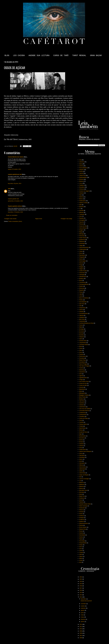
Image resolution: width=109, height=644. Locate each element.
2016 (81, 590)
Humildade (82, 457)
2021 (81, 579)
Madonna (82, 483)
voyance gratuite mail (13, 199)
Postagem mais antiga (66, 219)
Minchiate (82, 492)
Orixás (81, 348)
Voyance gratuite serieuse (15, 206)
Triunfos (81, 368)
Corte (81, 420)
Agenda (81, 376)
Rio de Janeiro (83, 527)
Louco (81, 296)
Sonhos (81, 537)
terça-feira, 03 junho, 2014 (15, 183)
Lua (80, 481)
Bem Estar (82, 319)
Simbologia (82, 243)
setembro (84, 608)
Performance (82, 356)
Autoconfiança (83, 228)
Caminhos (82, 403)
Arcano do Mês (83, 385)
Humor (81, 459)
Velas (81, 554)
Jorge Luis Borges (84, 475)
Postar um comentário (12, 215)
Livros (81, 183)
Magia (81, 232)
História (81, 197)
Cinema (81, 166)
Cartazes (81, 405)
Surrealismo (82, 362)
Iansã (81, 461)
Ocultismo (82, 498)
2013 (80, 374)
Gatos (81, 339)
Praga (81, 265)
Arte (80, 160)
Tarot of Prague (83, 364)
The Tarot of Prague (84, 366)
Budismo (81, 399)
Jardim (81, 471)
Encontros (82, 438)
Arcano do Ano (83, 383)
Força (81, 448)
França (81, 292)
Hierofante (82, 455)
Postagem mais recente (10, 219)
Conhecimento (83, 415)
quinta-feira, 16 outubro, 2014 (15, 201)
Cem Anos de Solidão (85, 409)
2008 (81, 633)
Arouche (81, 387)
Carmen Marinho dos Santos (16, 157)
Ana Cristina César (84, 381)
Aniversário (82, 273)
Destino (81, 286)
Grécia (81, 453)
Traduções (82, 214)
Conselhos (82, 416)
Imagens (81, 230)
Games (81, 259)
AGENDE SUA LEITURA (39, 56)
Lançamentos (83, 343)
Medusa (81, 488)
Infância (81, 465)
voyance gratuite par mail (15, 174)
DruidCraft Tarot (83, 432)
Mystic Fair (82, 496)
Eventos (81, 179)
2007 (81, 636)
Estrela (81, 440)
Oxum (81, 500)
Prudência (82, 519)
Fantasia (81, 444)
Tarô (80, 306)
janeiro (83, 622)
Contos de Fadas (84, 418)
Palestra (81, 502)
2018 (81, 586)
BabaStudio (82, 389)
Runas (81, 531)
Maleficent (82, 484)
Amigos (81, 380)
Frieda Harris (82, 449)
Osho (81, 350)
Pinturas (81, 224)
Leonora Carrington (84, 479)
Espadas (81, 218)
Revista (81, 525)
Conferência (82, 413)
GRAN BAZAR (96, 56)
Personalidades (83, 168)
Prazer (81, 514)
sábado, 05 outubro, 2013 (14, 169)
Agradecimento (83, 378)
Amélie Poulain (83, 271)
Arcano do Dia (83, 226)
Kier (80, 477)
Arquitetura (82, 317)
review (81, 560)
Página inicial (39, 219)
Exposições (82, 255)
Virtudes (81, 312)
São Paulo (82, 304)
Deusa (81, 253)
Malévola (81, 486)
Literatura (82, 162)
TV (80, 209)
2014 (81, 595)
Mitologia (81, 234)
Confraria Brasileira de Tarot (86, 323)
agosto (83, 610)
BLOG (7, 56)
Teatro (81, 539)
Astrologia (82, 275)
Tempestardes (83, 543)
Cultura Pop (82, 175)
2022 (81, 577)
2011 (81, 627)
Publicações (82, 201)
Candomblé (82, 321)
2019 (81, 584)
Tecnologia (82, 541)
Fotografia (82, 257)
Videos (81, 556)
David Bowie (82, 428)
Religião (81, 267)
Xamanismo (82, 372)
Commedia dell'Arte (84, 411)
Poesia (81, 172)
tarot (80, 562)
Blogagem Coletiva (84, 395)
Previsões (82, 358)
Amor (81, 216)
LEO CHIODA (19, 56)
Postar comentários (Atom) (15, 221)
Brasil (81, 280)
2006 (81, 638)
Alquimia (81, 315)
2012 (81, 624)
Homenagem (82, 261)
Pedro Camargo (83, 506)
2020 (81, 581)
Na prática (82, 187)
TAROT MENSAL (79, 56)
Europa (81, 442)
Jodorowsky (82, 473)
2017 (81, 588)
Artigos (81, 245)
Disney (81, 430)
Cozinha (81, 422)
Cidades (81, 193)
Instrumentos (82, 467)
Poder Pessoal (83, 238)
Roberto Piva (82, 529)
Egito (81, 434)
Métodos (81, 212)
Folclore (81, 446)
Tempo (81, 545)
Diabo (81, 327)
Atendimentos (83, 277)
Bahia (81, 391)
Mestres (81, 181)
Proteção (81, 518)
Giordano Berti (83, 341)
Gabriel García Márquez (85, 451)
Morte (81, 346)
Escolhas (82, 335)
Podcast (81, 512)
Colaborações (83, 249)
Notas (81, 164)
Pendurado (82, 508)
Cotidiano (82, 185)
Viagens (81, 269)
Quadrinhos (82, 240)
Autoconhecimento (84, 247)
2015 (81, 592)
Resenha (81, 207)
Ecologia (81, 329)
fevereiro (83, 619)
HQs (80, 195)
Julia (9, 189)
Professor (82, 516)
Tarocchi (81, 222)
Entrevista (82, 288)
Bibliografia (82, 393)
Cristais (81, 426)
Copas (81, 251)
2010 (81, 629)
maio (82, 615)
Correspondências (84, 284)
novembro (84, 604)
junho (82, 613)
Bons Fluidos (82, 397)
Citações (81, 170)
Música (81, 199)
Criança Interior (83, 424)
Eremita (81, 333)
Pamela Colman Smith (85, 504)
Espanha (81, 290)
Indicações (82, 463)
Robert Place (82, 360)
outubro (83, 606)
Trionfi (81, 551)
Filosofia (81, 210)
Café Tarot (82, 401)
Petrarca (81, 510)
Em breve (82, 331)
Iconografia (82, 220)
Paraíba (81, 354)
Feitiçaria (82, 337)
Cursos (81, 325)
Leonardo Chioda (84, 345)
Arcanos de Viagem (84, 191)
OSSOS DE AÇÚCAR (86, 601)
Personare (82, 236)
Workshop (82, 370)
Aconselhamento (83, 313)
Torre (81, 549)
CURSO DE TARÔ (61, 56)
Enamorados (82, 436)
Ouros (81, 352)
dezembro (84, 599)
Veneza (81, 310)
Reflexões (82, 242)
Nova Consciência (84, 298)
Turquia (81, 552)
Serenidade (82, 535)
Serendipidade (83, 302)
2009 (81, 631)
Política (81, 300)
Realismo (82, 521)
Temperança (82, 308)
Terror (81, 547)
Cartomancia (82, 407)
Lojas (81, 294)
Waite (81, 558)
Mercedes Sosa (83, 490)
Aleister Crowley (83, 203)
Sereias (81, 533)
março (83, 617)
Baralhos (81, 278)
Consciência (82, 282)
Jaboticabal (82, 469)
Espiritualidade (83, 177)
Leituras (81, 174)
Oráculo (81, 263)
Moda (81, 494)
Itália (80, 205)
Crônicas (81, 189)
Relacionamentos (84, 523)
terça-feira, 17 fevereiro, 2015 (15, 212)
